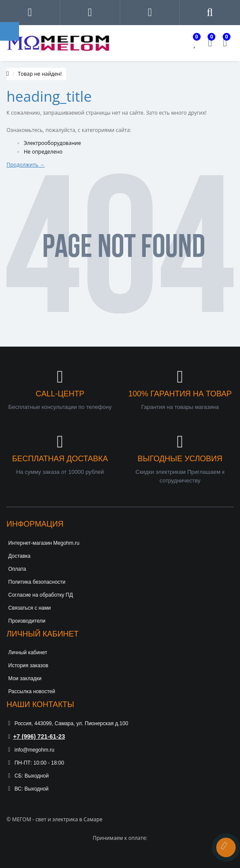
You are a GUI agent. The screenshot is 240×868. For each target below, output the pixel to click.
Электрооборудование (52, 143)
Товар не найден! (40, 74)
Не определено (43, 152)
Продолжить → (26, 165)
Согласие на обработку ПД (41, 595)
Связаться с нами (29, 608)
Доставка (19, 556)
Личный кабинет (28, 653)
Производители (27, 621)
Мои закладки (25, 678)
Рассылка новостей (32, 691)
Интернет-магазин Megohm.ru (44, 543)
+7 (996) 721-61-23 (37, 736)
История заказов (28, 665)
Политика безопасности (37, 582)
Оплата (17, 569)
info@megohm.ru (31, 750)
